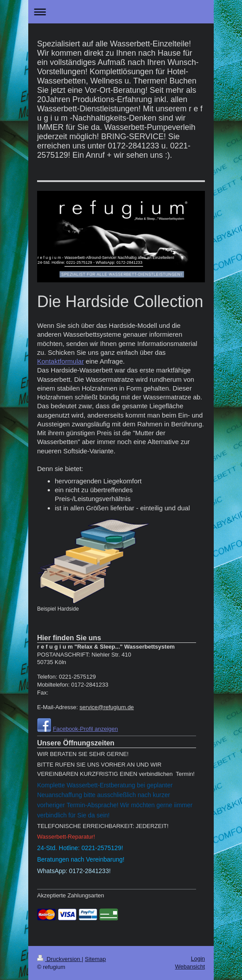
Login (198, 959)
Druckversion (59, 959)
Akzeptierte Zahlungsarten (71, 895)
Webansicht (190, 967)
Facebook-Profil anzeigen (85, 729)
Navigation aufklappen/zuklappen (121, 12)
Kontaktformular (60, 361)
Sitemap (95, 959)
